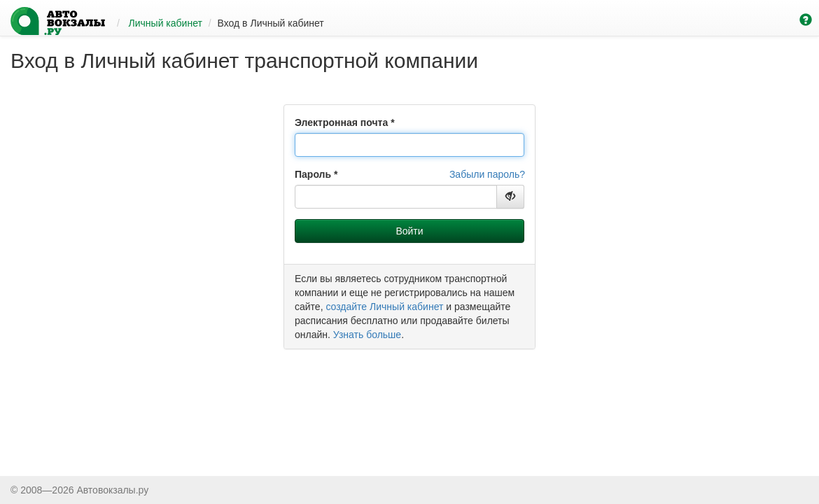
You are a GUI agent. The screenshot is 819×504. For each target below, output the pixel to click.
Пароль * (316, 174)
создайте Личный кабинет (384, 307)
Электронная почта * (345, 122)
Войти (409, 231)
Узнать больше (367, 335)
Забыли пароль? (487, 174)
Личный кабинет (166, 23)
